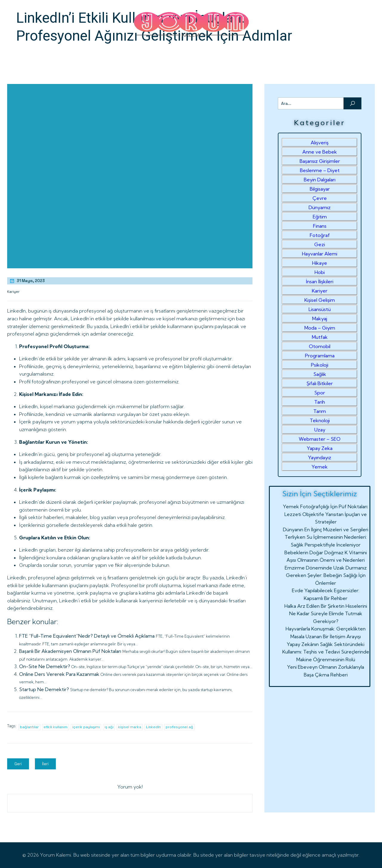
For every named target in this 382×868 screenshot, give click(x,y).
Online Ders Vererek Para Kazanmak (59, 674)
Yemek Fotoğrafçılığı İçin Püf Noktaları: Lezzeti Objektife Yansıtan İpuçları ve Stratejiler (326, 514)
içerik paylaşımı (86, 727)
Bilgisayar (320, 189)
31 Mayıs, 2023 (27, 281)
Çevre (320, 198)
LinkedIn (153, 727)
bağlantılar (29, 727)
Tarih (320, 402)
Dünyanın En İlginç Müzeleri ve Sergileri (326, 529)
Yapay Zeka (320, 448)
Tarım (320, 411)
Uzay (320, 430)
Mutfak (320, 337)
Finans (320, 226)
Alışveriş (320, 143)
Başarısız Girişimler (320, 161)
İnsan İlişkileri (320, 281)
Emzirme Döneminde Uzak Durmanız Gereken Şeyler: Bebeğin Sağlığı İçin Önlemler (326, 575)
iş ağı (109, 727)
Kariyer (13, 292)
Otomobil (320, 346)
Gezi (320, 244)
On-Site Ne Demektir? (45, 666)
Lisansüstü (320, 309)
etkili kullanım (56, 727)
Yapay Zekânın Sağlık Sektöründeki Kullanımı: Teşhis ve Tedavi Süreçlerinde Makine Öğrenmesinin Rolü (326, 652)
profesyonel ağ (179, 727)
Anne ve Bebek (320, 152)
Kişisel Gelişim (320, 300)
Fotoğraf (320, 235)
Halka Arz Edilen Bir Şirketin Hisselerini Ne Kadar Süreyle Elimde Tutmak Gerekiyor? (326, 614)
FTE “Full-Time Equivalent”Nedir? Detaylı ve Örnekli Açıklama (87, 636)
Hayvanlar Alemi (320, 254)
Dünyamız (320, 207)
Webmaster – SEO (320, 439)
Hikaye (320, 263)
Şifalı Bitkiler (320, 383)
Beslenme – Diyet (320, 170)
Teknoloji (320, 420)
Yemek (320, 467)
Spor (320, 393)
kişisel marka (130, 727)
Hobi (320, 272)
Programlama (320, 356)
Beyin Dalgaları (320, 180)
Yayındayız (320, 457)
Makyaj (320, 319)
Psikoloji (320, 365)
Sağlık (320, 374)
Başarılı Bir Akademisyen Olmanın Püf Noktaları (70, 651)
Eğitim (320, 217)
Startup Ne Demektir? (44, 689)
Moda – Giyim (320, 328)
